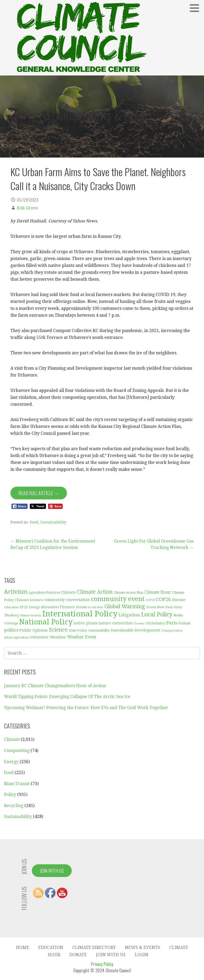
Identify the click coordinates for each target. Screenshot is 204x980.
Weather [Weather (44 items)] (58, 637)
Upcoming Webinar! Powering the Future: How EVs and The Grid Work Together (86, 708)
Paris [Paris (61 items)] (172, 623)
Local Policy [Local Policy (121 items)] (157, 614)
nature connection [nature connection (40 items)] (116, 623)
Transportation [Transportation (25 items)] (172, 631)
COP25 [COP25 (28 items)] (150, 600)
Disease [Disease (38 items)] (179, 600)
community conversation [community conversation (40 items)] (67, 600)
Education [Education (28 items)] (11, 607)
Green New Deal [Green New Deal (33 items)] (159, 607)
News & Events (143, 948)
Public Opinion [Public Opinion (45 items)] (34, 630)
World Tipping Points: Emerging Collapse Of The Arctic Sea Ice (67, 697)
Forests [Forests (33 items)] (82, 607)
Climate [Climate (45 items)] (68, 592)
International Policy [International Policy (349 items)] (80, 614)
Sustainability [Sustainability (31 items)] (99, 630)
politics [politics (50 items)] (11, 630)
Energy (11, 762)
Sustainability (53, 522)
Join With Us (52, 871)
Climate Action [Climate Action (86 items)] (95, 592)
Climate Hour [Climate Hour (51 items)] (158, 592)
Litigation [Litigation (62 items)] (129, 615)
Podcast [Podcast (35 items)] (184, 623)
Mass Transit (17, 784)
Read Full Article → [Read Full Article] (39, 493)
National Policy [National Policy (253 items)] (46, 622)
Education (51, 948)
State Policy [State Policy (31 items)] (78, 630)
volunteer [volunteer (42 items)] (39, 637)
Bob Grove (27, 208)
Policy (10, 795)
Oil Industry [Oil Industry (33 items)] (156, 623)
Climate (12, 739)
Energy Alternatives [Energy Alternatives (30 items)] (44, 607)
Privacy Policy (102, 964)
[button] (196, 8)
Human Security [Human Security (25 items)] (31, 616)
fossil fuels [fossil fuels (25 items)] (96, 607)
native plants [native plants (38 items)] (85, 623)
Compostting (17, 751)
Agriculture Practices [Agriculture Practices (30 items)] (44, 593)
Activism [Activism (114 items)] (16, 592)
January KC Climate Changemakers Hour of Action (55, 686)
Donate (78, 955)
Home (23, 948)
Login (142, 955)
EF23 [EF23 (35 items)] (24, 607)
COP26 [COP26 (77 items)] (163, 599)
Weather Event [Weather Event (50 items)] (82, 637)
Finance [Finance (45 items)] (67, 607)
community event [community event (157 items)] (118, 599)
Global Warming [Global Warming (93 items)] (125, 606)
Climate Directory (94, 948)
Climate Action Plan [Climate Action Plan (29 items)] (128, 593)
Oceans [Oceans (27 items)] (139, 623)
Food (34, 522)
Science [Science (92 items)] (58, 630)
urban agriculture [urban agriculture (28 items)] (17, 637)
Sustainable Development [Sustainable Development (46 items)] (136, 630)
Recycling (14, 806)
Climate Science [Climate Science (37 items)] (29, 600)
